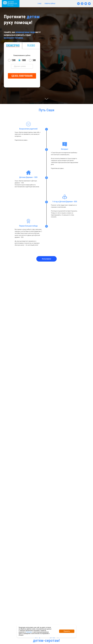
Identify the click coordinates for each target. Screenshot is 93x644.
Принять (67, 631)
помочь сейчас (50, 4)
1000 (24, 60)
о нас (40, 4)
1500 (14, 60)
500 (34, 60)
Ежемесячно (13, 45)
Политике (29, 632)
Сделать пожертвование (22, 76)
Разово (31, 45)
